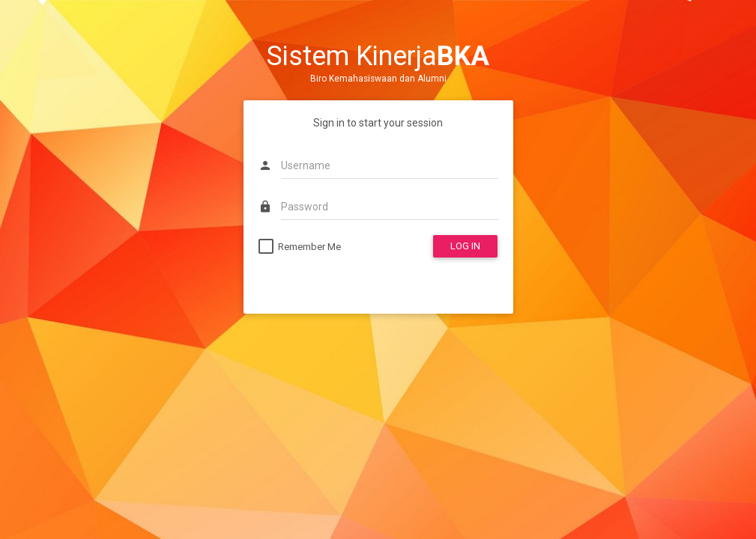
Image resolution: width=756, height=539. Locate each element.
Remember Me (309, 247)
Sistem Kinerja (378, 56)
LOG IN (465, 246)
